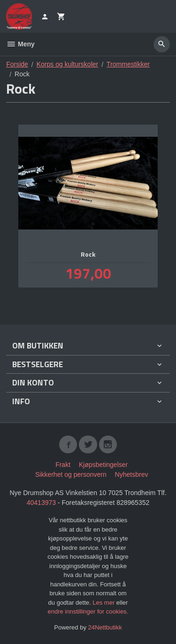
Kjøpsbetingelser (103, 465)
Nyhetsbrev (132, 474)
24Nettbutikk (105, 627)
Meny (20, 44)
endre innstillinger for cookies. (88, 611)
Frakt (63, 465)
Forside (17, 64)
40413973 (41, 503)
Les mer (104, 603)
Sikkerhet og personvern (71, 474)
